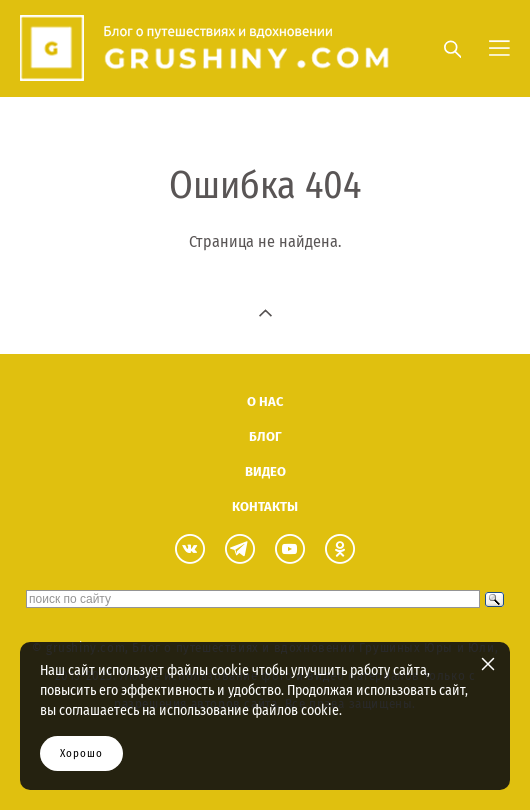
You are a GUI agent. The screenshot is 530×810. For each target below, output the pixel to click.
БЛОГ (265, 436)
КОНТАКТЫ (265, 506)
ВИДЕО (265, 471)
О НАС (265, 401)
